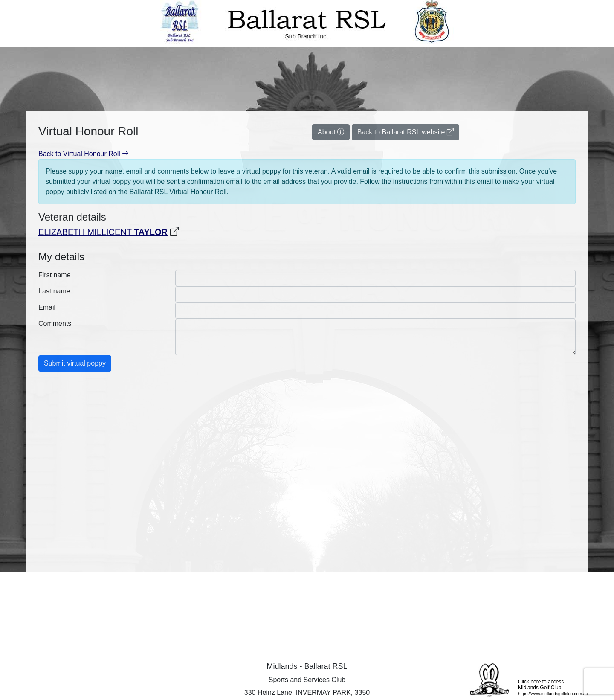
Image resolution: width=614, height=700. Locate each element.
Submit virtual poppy (75, 363)
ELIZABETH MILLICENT (103, 232)
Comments (55, 324)
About (331, 132)
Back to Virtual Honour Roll (84, 154)
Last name (54, 291)
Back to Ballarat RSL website (405, 132)
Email (47, 307)
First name (55, 275)
